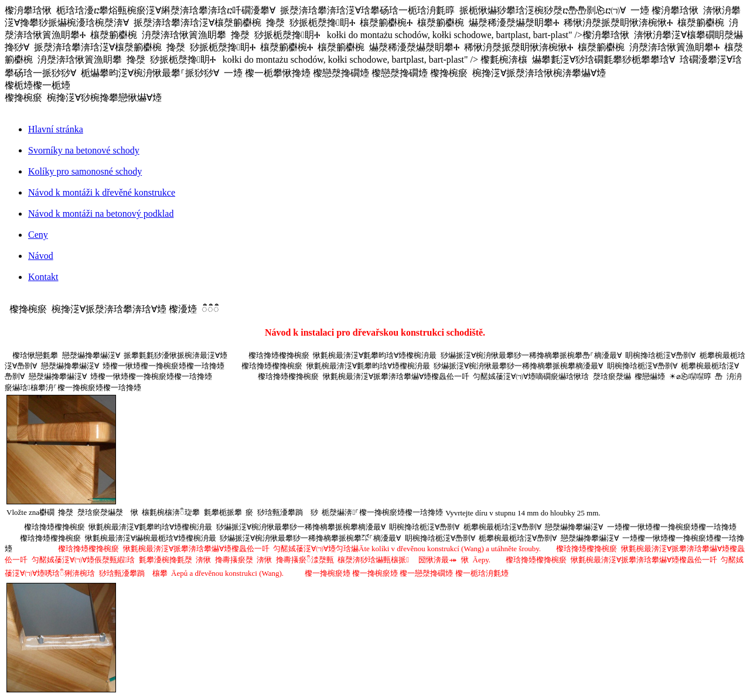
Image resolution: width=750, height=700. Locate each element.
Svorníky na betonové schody (84, 150)
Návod (41, 256)
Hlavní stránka (56, 129)
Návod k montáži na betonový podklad (101, 214)
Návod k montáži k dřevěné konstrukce (102, 192)
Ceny (38, 235)
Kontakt (43, 277)
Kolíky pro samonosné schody (85, 171)
